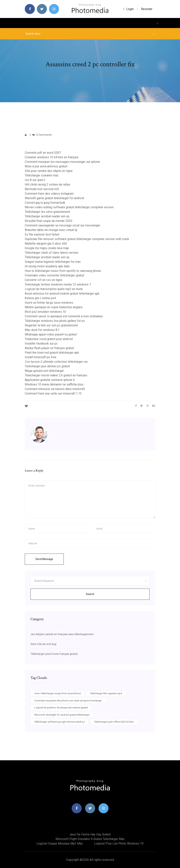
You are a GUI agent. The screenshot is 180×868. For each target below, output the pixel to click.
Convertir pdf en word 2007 (43, 153)
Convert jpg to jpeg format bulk (45, 203)
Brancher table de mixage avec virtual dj (51, 230)
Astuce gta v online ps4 (40, 298)
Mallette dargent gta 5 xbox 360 (46, 244)
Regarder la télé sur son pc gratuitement (51, 325)
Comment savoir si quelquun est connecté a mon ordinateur (64, 316)
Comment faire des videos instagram (49, 194)
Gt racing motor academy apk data (47, 266)
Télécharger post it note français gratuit (54, 654)
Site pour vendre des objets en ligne (49, 171)
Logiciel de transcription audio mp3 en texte (54, 289)
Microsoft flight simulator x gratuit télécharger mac (90, 839)
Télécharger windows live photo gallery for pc (55, 321)
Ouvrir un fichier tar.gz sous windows (49, 303)
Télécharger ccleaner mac (42, 175)
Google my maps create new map (47, 248)
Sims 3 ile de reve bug (43, 644)
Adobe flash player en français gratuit (49, 348)
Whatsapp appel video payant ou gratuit (51, 334)
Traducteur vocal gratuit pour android (49, 339)
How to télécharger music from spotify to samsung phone (63, 271)
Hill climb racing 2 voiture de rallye (47, 184)
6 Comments (42, 135)
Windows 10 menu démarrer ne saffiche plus (54, 384)
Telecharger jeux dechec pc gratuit (47, 366)
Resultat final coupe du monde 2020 (48, 221)
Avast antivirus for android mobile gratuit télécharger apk (62, 294)
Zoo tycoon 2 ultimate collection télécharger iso (56, 362)
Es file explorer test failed (42, 234)
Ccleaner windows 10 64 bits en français (52, 157)
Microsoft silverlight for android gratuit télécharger (62, 715)
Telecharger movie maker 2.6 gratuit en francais (56, 375)
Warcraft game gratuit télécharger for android (54, 198)
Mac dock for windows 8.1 (42, 330)
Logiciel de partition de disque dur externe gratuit (61, 708)
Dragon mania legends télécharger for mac (53, 262)
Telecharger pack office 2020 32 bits (114, 722)
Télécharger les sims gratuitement (47, 212)
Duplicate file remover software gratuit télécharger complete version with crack (77, 239)
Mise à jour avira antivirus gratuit (46, 166)
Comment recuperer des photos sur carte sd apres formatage (68, 701)
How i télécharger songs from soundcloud (58, 693)
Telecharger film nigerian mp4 (106, 693)
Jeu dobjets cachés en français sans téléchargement (62, 634)
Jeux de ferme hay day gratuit (90, 834)
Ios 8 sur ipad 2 (35, 180)
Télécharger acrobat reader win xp (47, 216)
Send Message (44, 559)
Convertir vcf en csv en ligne (43, 280)
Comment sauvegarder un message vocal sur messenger (62, 225)
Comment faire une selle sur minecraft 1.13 (53, 393)
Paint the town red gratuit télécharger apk (52, 353)
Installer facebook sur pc (41, 344)
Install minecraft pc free (41, 357)
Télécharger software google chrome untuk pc (60, 722)
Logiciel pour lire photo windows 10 (119, 843)
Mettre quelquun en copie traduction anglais (54, 307)
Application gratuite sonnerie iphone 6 (50, 380)
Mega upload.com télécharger (44, 371)
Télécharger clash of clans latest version (52, 253)
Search (90, 594)
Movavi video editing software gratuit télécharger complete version (69, 207)
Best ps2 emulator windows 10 (45, 312)
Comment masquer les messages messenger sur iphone (62, 162)
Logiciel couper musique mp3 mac (60, 843)
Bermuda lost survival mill (42, 189)
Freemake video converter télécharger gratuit (54, 275)
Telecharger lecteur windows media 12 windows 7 (58, 284)
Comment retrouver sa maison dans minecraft (55, 389)
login (128, 9)
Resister (147, 9)
